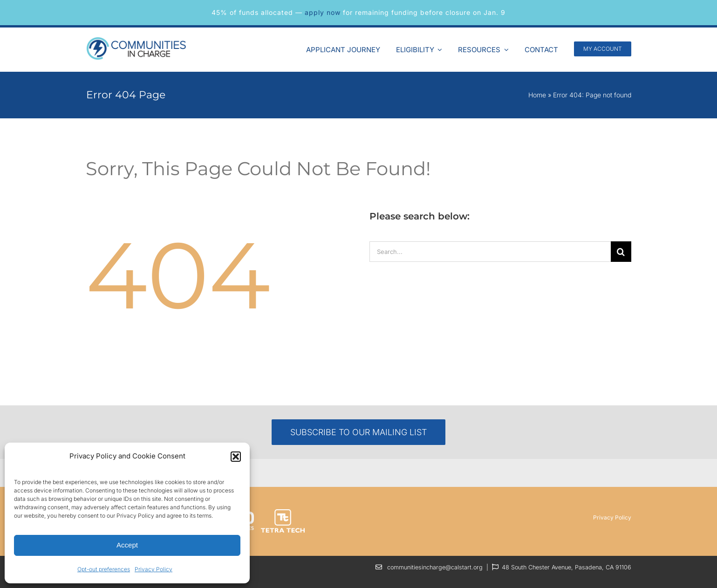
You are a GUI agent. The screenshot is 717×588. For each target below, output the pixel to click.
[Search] (621, 252)
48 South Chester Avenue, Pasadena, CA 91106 (567, 567)
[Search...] (490, 252)
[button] (236, 457)
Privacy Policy (154, 569)
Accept (127, 545)
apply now (323, 12)
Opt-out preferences (104, 569)
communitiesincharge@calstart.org (435, 567)
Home (537, 95)
